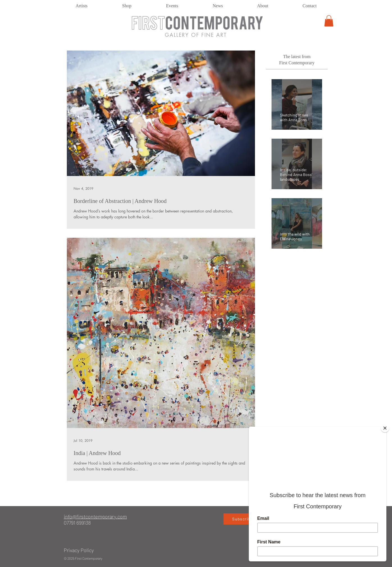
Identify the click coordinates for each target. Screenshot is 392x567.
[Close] (385, 428)
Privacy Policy (79, 550)
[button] (329, 21)
